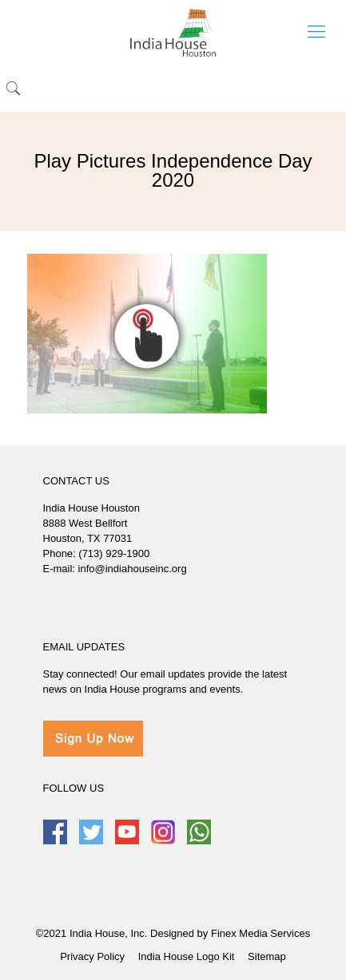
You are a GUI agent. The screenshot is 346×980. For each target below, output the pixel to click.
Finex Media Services (260, 933)
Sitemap (267, 956)
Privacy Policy (92, 956)
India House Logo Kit (187, 956)
